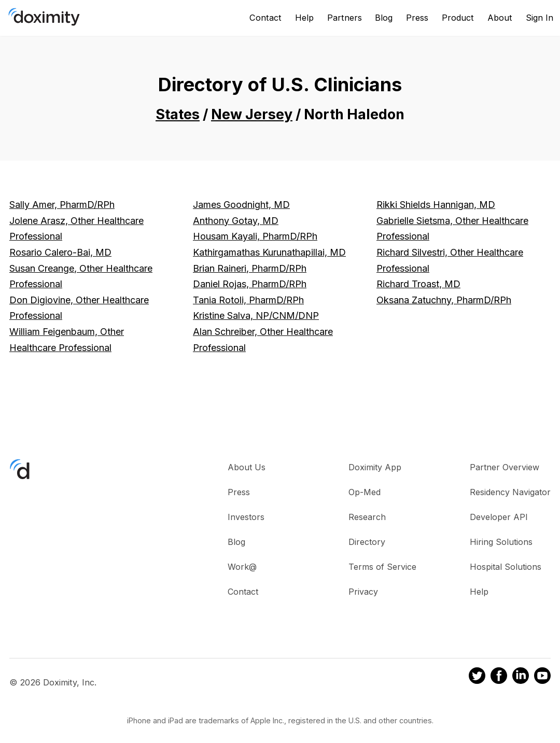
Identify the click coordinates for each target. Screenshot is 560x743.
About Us (247, 467)
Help (304, 18)
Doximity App (375, 467)
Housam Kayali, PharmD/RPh (255, 236)
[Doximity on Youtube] (542, 677)
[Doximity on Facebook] (499, 677)
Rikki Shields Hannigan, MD (436, 205)
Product (458, 18)
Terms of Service (382, 567)
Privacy (363, 592)
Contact (265, 18)
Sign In (540, 18)
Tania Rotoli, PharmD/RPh (248, 300)
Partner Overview (505, 467)
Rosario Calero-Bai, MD (60, 252)
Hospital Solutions (506, 567)
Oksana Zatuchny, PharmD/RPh (444, 300)
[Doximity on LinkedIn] (521, 677)
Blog (384, 18)
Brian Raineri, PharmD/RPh (250, 268)
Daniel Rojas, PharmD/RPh (250, 284)
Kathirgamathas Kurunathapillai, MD (269, 252)
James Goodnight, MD (241, 205)
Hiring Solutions (501, 542)
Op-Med (365, 492)
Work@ (242, 567)
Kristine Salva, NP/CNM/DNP (256, 316)
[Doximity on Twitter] (477, 677)
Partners (345, 18)
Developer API (499, 517)
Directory (367, 542)
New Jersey (252, 114)
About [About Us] (500, 18)
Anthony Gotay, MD (236, 221)
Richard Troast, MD (418, 284)
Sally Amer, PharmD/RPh (62, 205)
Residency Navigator (510, 492)
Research (367, 517)
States (178, 114)
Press (417, 18)
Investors (246, 517)
